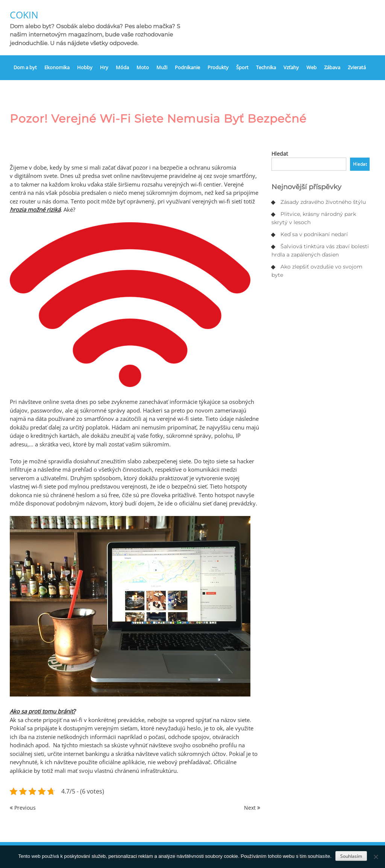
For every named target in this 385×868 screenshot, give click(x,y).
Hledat (280, 154)
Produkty (218, 67)
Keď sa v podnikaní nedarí (314, 234)
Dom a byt (25, 67)
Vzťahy (291, 67)
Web (311, 67)
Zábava (332, 67)
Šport (242, 67)
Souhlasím (351, 856)
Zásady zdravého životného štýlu (323, 202)
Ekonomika (57, 67)
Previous (23, 808)
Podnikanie (187, 67)
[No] (376, 857)
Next (252, 808)
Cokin (24, 15)
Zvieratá (357, 67)
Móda (122, 67)
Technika (266, 67)
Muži (162, 67)
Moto (143, 67)
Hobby (85, 67)
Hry (104, 67)
